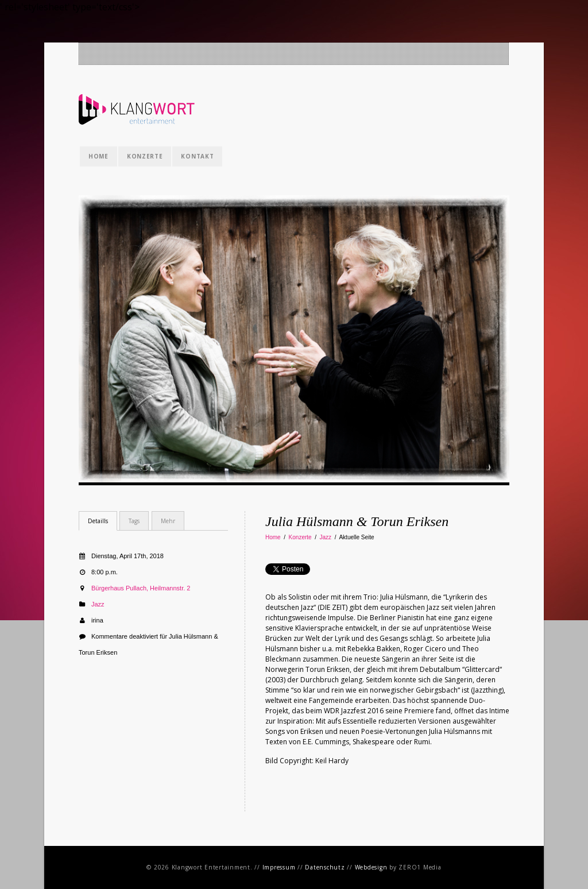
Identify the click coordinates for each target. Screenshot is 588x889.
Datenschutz (325, 867)
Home (98, 156)
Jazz (326, 537)
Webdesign (371, 867)
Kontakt (197, 156)
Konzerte (145, 156)
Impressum (279, 867)
